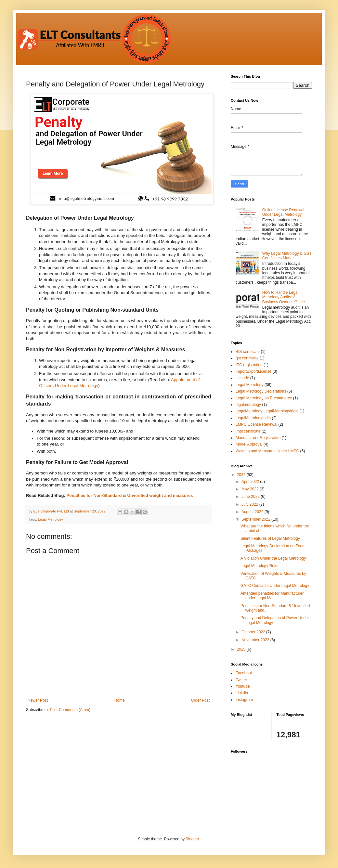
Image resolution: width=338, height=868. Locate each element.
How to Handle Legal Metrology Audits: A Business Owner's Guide (284, 297)
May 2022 (251, 489)
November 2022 (256, 640)
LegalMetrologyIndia (253, 418)
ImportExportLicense (253, 371)
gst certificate (247, 358)
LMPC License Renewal (256, 424)
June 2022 (251, 497)
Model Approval (249, 444)
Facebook (244, 673)
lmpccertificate (248, 431)
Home (120, 700)
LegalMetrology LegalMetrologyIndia (267, 411)
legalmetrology (248, 405)
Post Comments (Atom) (70, 710)
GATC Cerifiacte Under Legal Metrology (275, 586)
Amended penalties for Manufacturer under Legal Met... (272, 596)
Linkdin (242, 693)
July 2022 (250, 504)
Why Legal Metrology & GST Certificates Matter (287, 256)
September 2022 (256, 519)
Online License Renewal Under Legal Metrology (283, 212)
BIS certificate (248, 352)
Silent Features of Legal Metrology (270, 538)
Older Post (200, 700)
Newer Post (38, 700)
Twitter (241, 680)
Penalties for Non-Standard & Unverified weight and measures (130, 495)
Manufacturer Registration (258, 438)
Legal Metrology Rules (260, 566)
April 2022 (251, 482)
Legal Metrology (51, 519)
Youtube (243, 686)
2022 (242, 475)
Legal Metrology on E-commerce (264, 398)
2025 (242, 649)
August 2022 (253, 512)
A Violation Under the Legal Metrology (273, 558)
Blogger (192, 839)
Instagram (244, 700)
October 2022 (254, 632)
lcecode (242, 378)
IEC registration (249, 365)
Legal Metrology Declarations (261, 391)
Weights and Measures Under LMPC (267, 451)
